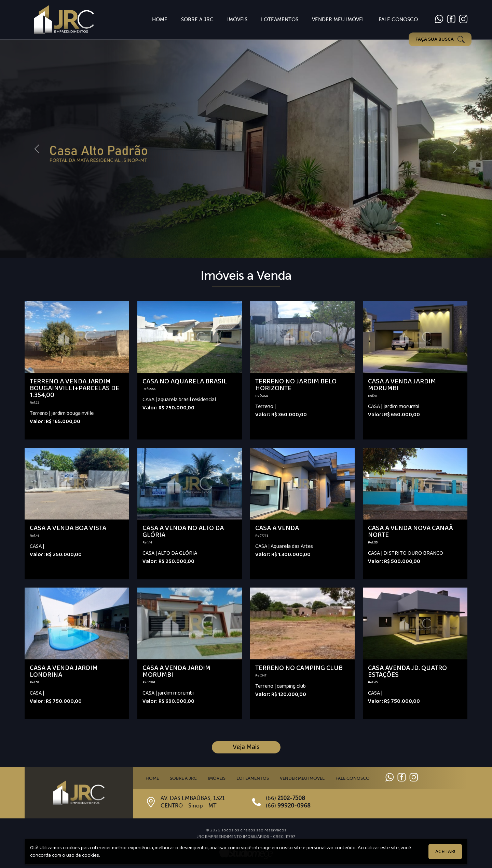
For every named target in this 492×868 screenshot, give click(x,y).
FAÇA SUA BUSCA (440, 39)
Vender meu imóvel (302, 778)
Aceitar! (445, 852)
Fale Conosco (398, 19)
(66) (285, 798)
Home (160, 19)
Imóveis (237, 19)
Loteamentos (280, 19)
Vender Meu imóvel (338, 19)
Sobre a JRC (197, 19)
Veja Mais (246, 747)
